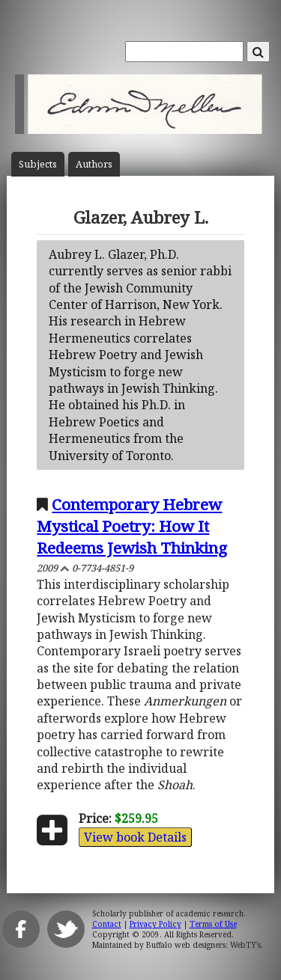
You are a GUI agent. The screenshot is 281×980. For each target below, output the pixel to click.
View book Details (135, 837)
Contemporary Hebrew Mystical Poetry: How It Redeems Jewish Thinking (132, 526)
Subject (38, 164)
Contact (107, 924)
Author (94, 164)
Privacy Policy (155, 924)
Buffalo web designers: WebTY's (203, 945)
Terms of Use (213, 924)
